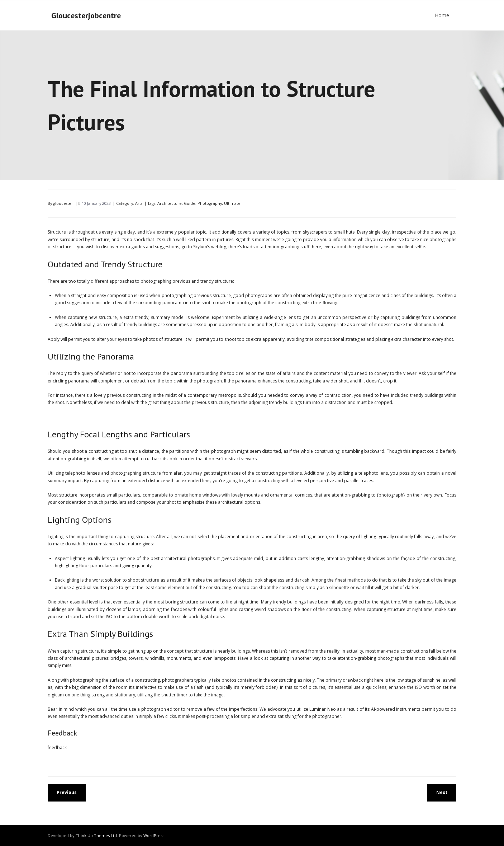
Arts (139, 203)
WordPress (154, 835)
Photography (210, 203)
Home (442, 15)
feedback (57, 748)
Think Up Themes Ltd (96, 835)
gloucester (63, 203)
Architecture (170, 203)
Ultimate (232, 203)
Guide (190, 203)
